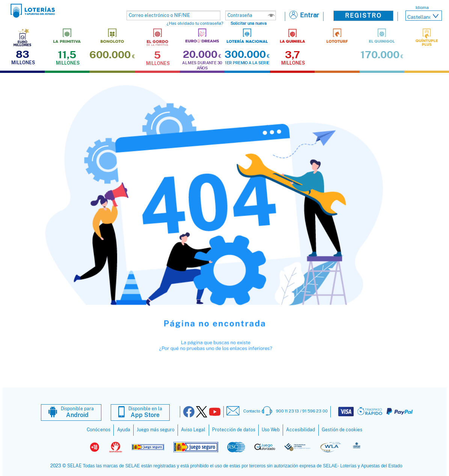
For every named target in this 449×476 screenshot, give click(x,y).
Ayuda (124, 430)
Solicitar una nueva (249, 23)
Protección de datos (234, 430)
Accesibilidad (301, 430)
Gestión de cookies (342, 430)
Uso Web (271, 430)
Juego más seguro (156, 430)
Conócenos (99, 430)
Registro (363, 16)
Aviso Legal (193, 430)
